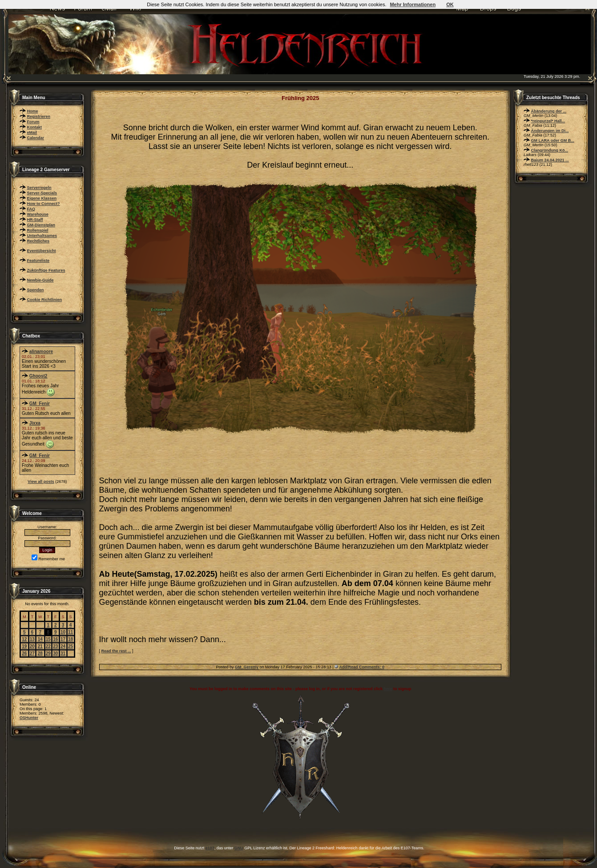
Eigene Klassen (42, 198)
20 (32, 646)
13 (32, 639)
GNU (239, 848)
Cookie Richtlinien (45, 300)
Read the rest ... (116, 651)
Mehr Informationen (413, 4)
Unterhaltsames (42, 236)
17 (63, 639)
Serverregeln (39, 188)
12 (24, 639)
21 (40, 646)
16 (55, 639)
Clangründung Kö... (550, 150)
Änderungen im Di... (550, 131)
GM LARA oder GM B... (553, 141)
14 (40, 639)
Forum (33, 122)
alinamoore (41, 352)
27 (32, 653)
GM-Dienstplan (41, 225)
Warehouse (38, 214)
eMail (32, 133)
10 (63, 632)
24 (63, 646)
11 (71, 632)
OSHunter (29, 718)
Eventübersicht (42, 251)
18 (71, 639)
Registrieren (39, 117)
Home (33, 111)
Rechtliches (38, 241)
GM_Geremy (247, 667)
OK (450, 4)
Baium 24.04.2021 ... (550, 160)
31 (63, 653)
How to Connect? (44, 204)
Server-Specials (42, 193)
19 (24, 646)
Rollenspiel (38, 230)
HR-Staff (35, 220)
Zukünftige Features (46, 270)
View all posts (41, 482)
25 (71, 646)
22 (48, 646)
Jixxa (35, 423)
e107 (210, 848)
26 (24, 653)
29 (48, 653)
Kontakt (35, 127)
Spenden (36, 290)
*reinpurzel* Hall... (548, 121)
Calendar (36, 138)
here (388, 689)
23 (55, 646)
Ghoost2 (38, 376)
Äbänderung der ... (549, 111)
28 (40, 653)
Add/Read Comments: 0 (362, 667)
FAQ (31, 209)
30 (55, 653)
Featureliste (38, 261)
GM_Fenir (40, 404)
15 (48, 639)
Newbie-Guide (40, 280)
